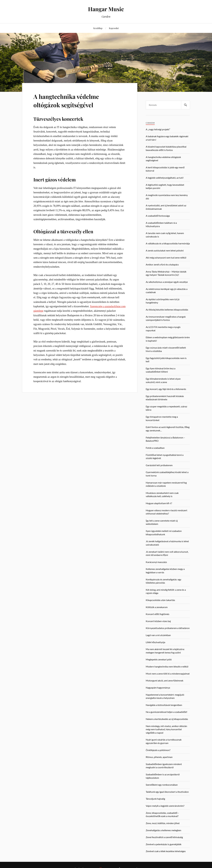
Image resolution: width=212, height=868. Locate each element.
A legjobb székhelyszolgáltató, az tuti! (165, 178)
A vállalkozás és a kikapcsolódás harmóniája (168, 243)
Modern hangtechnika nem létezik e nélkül (167, 666)
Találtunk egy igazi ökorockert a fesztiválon (167, 792)
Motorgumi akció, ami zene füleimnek (165, 680)
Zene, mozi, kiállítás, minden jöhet (163, 823)
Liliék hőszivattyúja (155, 642)
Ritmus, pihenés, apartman (159, 757)
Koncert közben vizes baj (158, 621)
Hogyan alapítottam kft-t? (159, 503)
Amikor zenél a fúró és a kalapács (162, 264)
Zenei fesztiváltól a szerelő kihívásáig (164, 837)
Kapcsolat (114, 28)
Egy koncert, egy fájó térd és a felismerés (166, 389)
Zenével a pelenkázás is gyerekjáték (164, 844)
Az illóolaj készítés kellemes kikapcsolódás (167, 310)
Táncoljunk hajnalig (155, 799)
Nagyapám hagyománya (158, 688)
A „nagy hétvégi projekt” (158, 129)
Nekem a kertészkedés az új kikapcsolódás (167, 719)
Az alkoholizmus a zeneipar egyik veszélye (167, 282)
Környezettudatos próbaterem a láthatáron (168, 628)
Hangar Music (106, 9)
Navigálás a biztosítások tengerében (164, 705)
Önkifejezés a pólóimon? (158, 750)
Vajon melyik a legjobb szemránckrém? (165, 806)
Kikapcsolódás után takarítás (160, 600)
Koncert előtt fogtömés (158, 614)
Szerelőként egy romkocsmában (162, 785)
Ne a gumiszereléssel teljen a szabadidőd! (167, 712)
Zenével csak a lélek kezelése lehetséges (166, 851)
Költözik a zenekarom (157, 607)
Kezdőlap (98, 28)
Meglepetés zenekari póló (159, 659)
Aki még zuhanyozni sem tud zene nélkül (166, 258)
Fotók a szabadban (155, 448)
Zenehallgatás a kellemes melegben (163, 830)
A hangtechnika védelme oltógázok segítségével (70, 100)
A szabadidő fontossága (158, 216)
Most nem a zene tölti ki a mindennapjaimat (168, 674)
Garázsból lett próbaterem (159, 465)
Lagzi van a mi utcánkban (158, 635)
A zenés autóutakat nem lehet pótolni (165, 250)
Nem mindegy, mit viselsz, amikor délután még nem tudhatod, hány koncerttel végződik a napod (166, 729)
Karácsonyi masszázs (156, 562)
